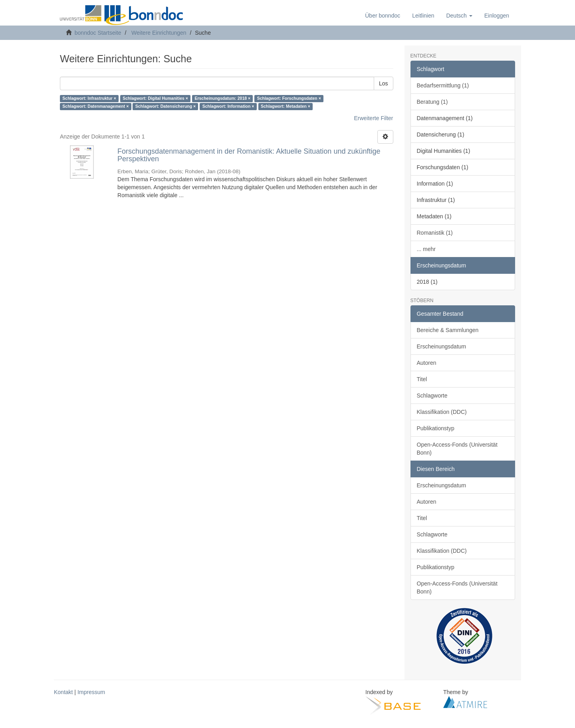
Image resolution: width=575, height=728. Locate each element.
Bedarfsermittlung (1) (443, 85)
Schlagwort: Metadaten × (286, 107)
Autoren (427, 363)
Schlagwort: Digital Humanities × (155, 99)
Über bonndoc (383, 16)
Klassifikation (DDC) (442, 412)
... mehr (426, 249)
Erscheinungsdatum (442, 346)
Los (384, 83)
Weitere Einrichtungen (159, 33)
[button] (459, 16)
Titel (422, 379)
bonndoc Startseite (98, 33)
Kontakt (63, 692)
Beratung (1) (432, 102)
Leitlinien (423, 16)
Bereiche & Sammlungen (448, 330)
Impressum (91, 692)
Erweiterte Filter (373, 118)
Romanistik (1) (435, 233)
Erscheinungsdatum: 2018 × (222, 99)
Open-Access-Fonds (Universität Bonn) (457, 449)
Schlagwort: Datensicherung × (166, 107)
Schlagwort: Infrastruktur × (89, 99)
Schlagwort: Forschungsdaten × (289, 99)
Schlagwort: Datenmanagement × (95, 107)
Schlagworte (432, 396)
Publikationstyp (436, 428)
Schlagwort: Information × (228, 107)
